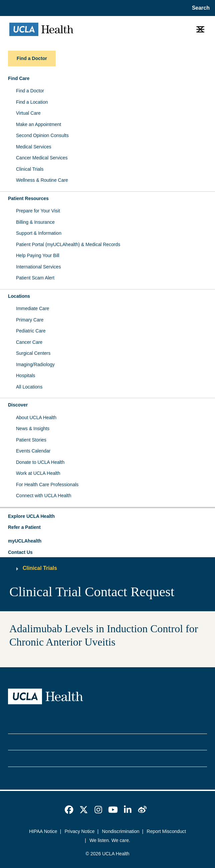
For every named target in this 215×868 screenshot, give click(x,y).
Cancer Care (29, 342)
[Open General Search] (199, 8)
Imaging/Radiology (35, 364)
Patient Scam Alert (35, 278)
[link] (69, 810)
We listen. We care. (110, 840)
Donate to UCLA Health (40, 462)
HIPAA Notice (43, 831)
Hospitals (26, 375)
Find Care (19, 78)
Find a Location (32, 102)
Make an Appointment (38, 124)
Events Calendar (33, 451)
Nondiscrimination (121, 831)
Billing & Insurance (35, 222)
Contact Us (20, 552)
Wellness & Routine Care (42, 180)
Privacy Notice (80, 831)
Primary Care (30, 320)
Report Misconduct (166, 831)
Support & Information (39, 233)
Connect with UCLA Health (44, 496)
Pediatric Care (31, 331)
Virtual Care (28, 113)
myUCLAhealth (25, 541)
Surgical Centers (33, 353)
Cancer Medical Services (42, 158)
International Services (38, 267)
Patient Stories (31, 440)
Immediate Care (33, 308)
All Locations (29, 387)
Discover (18, 405)
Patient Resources (28, 198)
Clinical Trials (30, 169)
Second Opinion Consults (42, 135)
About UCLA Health (36, 417)
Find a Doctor (30, 91)
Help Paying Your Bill (38, 255)
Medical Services (34, 147)
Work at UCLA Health (38, 473)
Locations (19, 296)
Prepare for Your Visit (38, 211)
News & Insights (33, 428)
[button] (107, 517)
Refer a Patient (24, 527)
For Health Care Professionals (47, 485)
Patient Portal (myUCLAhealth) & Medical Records (68, 244)
